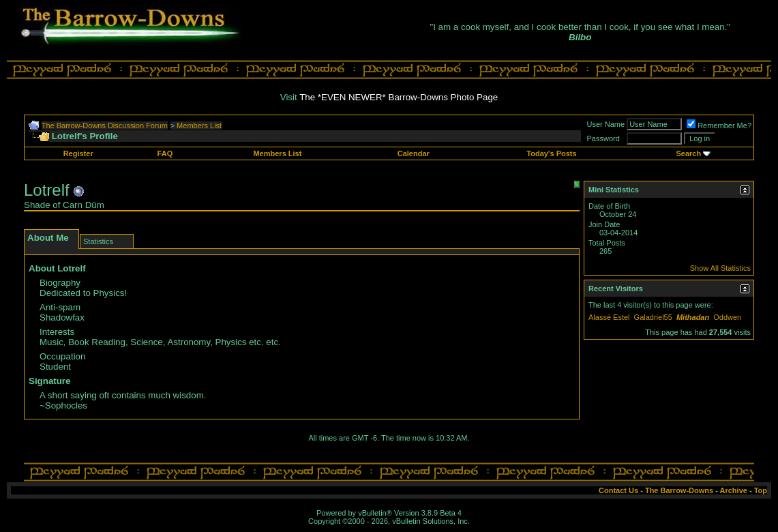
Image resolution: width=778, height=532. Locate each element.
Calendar (414, 153)
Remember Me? (719, 125)
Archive (734, 490)
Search (688, 153)
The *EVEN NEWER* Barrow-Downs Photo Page (399, 97)
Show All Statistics (720, 268)
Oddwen (727, 317)
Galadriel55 (653, 317)
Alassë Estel (609, 317)
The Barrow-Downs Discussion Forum (105, 125)
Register (78, 153)
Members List (199, 125)
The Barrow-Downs (679, 490)
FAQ (165, 153)
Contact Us (618, 490)
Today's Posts (551, 153)
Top (761, 490)
